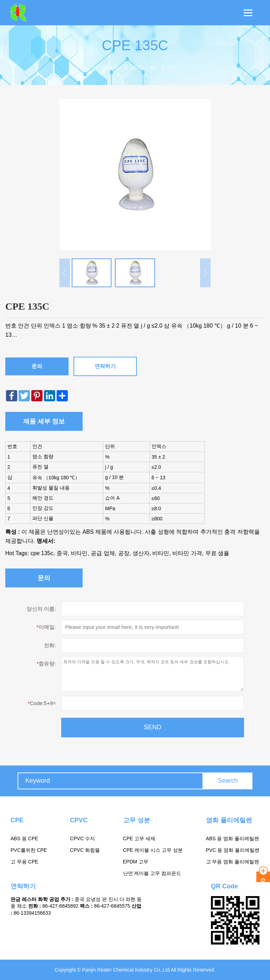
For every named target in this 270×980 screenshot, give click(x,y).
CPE (139, 67)
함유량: (46, 663)
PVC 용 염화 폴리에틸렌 (233, 850)
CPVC (79, 820)
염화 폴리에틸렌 (229, 820)
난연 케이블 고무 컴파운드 (152, 873)
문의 (37, 366)
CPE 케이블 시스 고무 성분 (153, 850)
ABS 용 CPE (163, 67)
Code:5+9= (42, 703)
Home (101, 67)
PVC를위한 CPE (29, 850)
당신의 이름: (41, 609)
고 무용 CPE (24, 862)
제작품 (121, 67)
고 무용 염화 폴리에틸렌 (233, 862)
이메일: (46, 627)
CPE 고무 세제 (139, 838)
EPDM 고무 (136, 862)
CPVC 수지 (82, 838)
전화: (50, 645)
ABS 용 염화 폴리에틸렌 (233, 838)
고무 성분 (137, 820)
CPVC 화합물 (85, 850)
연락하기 (105, 366)
